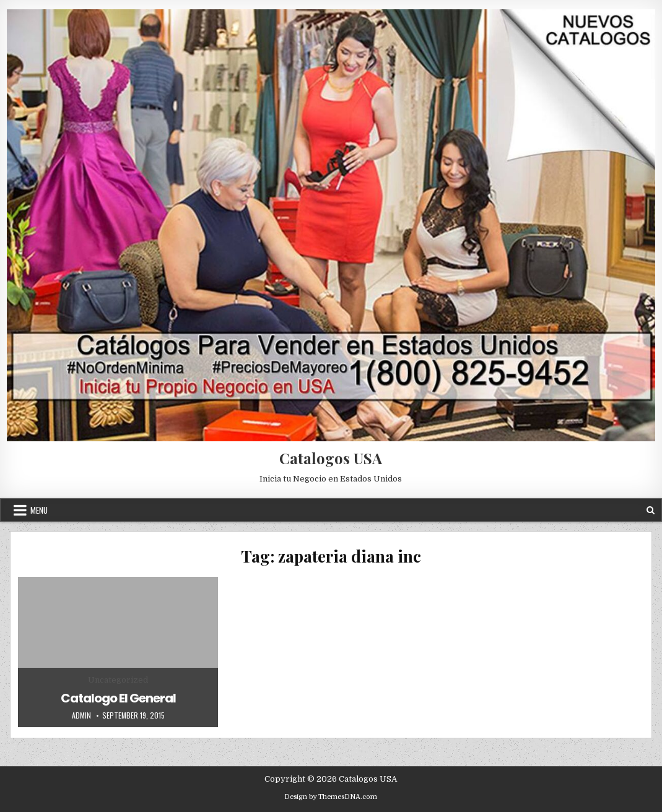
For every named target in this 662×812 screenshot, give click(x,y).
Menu (39, 510)
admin (81, 715)
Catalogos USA (331, 458)
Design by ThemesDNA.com (331, 797)
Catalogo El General (118, 698)
